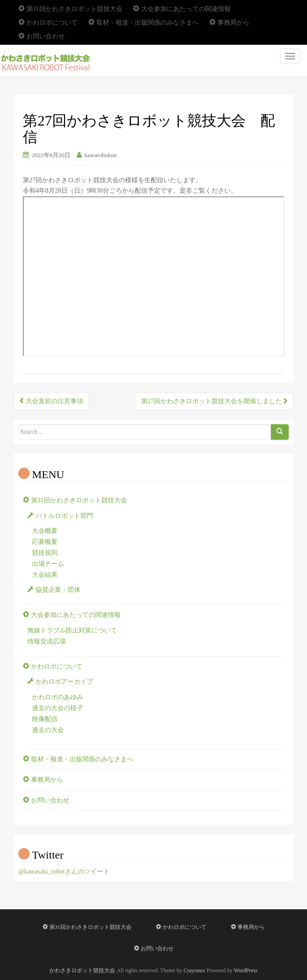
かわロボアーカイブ (60, 682)
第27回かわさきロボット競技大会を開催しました (214, 401)
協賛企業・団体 (54, 590)
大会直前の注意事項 (51, 401)
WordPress (246, 970)
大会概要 (45, 531)
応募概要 (45, 542)
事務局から (229, 23)
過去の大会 (48, 730)
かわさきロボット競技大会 (82, 970)
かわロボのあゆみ (58, 697)
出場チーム (48, 564)
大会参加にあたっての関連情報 (182, 9)
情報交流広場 (47, 641)
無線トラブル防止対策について (72, 630)
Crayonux (194, 970)
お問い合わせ (42, 36)
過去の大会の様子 (58, 708)
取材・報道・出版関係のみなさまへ (143, 23)
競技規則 (45, 553)
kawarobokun (101, 155)
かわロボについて (48, 23)
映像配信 (45, 719)
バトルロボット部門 (60, 516)
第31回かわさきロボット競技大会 (70, 9)
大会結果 (45, 575)
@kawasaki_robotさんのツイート (64, 872)
